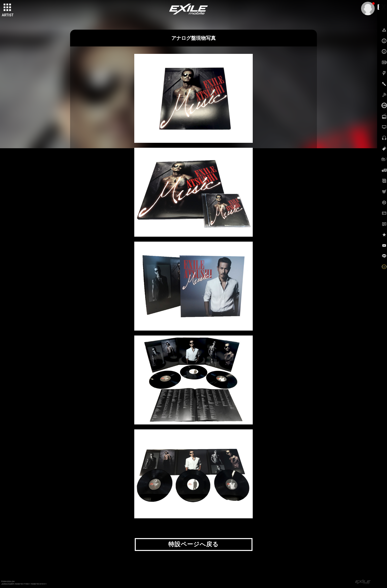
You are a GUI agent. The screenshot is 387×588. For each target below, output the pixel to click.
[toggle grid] (8, 8)
